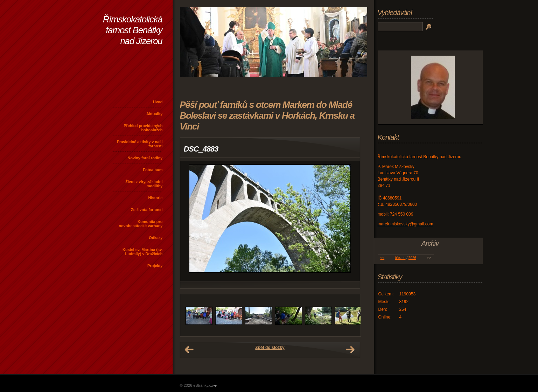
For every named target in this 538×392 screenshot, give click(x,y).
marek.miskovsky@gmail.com (406, 224)
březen (400, 258)
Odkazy (156, 238)
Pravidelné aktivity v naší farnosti (140, 144)
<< (382, 258)
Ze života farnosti (147, 210)
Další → (350, 350)
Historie (156, 198)
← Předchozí (189, 350)
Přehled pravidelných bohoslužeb (143, 128)
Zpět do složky (270, 348)
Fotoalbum (153, 170)
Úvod (158, 102)
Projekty (155, 266)
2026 (412, 258)
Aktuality (154, 114)
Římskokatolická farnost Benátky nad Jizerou (133, 30)
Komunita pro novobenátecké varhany (141, 224)
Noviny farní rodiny (145, 158)
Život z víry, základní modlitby (144, 184)
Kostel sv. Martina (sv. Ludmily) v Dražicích (143, 252)
